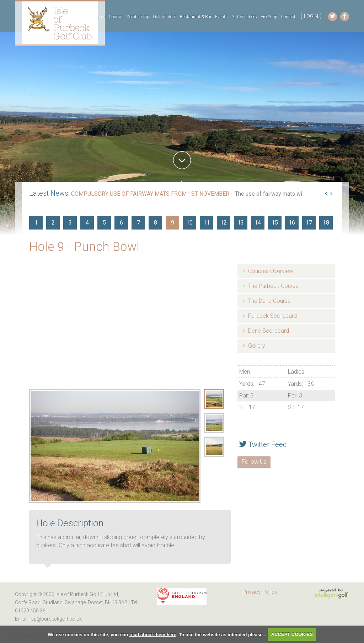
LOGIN (311, 16)
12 (224, 223)
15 (275, 223)
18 (326, 223)
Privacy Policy (260, 592)
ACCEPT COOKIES (292, 634)
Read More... (149, 200)
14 (258, 223)
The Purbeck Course (273, 286)
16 (292, 223)
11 (207, 223)
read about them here (153, 634)
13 (241, 223)
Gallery (257, 346)
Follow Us (254, 462)
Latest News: (49, 193)
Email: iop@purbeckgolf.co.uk (48, 619)
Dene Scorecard (269, 331)
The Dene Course (269, 301)
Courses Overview (271, 271)
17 (309, 223)
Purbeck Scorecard (272, 316)
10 (189, 223)
